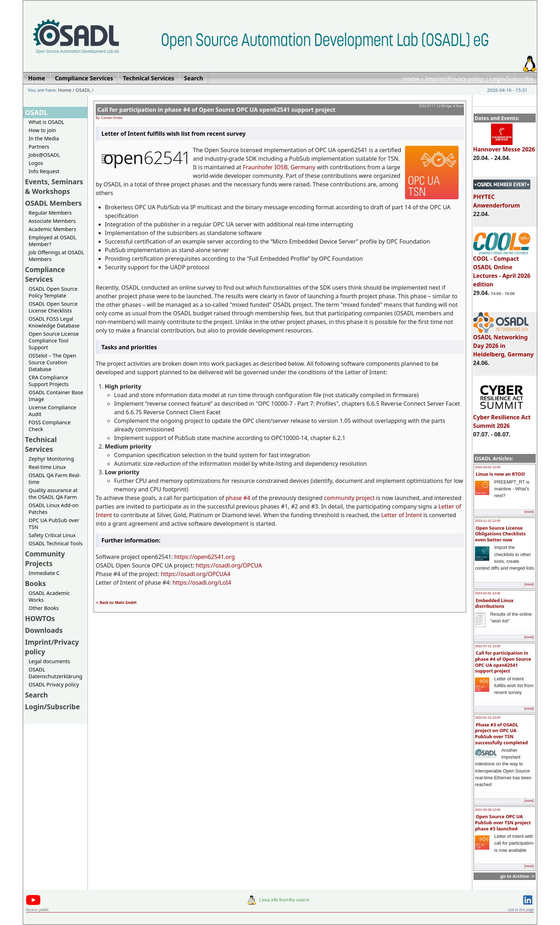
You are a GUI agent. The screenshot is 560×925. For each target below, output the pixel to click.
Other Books (44, 608)
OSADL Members (53, 203)
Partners (39, 147)
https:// (184, 557)
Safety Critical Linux (52, 535)
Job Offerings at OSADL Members (56, 256)
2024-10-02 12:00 (488, 467)
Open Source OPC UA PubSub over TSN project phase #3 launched (503, 822)
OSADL (83, 90)
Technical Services (41, 444)
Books (35, 583)
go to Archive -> (517, 876)
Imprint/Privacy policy (455, 79)
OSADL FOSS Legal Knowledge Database (54, 322)
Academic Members (52, 229)
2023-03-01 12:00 (488, 593)
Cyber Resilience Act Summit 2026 (502, 418)
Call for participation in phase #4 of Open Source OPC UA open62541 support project (503, 662)
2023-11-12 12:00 (488, 521)
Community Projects (45, 559)
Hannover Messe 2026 (504, 146)
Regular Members (50, 213)
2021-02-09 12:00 (488, 810)
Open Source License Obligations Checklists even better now (500, 534)
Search (36, 695)
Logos (36, 163)
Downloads (44, 630)
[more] (529, 512)
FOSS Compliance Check (50, 426)
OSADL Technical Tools (56, 543)
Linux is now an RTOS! (500, 474)
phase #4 (238, 498)
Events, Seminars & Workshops (54, 186)
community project (349, 498)
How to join (42, 130)
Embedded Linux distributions (494, 603)
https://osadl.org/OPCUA (229, 565)
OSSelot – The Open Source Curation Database (52, 362)
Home (411, 79)
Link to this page (521, 910)
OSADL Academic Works (49, 596)
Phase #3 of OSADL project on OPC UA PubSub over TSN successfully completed (501, 734)
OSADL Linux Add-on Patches (54, 509)
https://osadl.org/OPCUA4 (196, 574)
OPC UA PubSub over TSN (54, 524)
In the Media (44, 138)
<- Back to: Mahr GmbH (116, 602)
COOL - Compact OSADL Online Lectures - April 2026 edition (502, 268)
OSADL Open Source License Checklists (53, 307)
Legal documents (49, 661)
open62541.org (214, 557)
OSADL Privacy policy (54, 684)
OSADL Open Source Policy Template (53, 292)
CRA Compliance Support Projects (49, 381)
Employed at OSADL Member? (52, 241)
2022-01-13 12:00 (488, 717)
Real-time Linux (47, 467)
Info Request (44, 171)
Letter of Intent (401, 515)
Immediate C (44, 573)
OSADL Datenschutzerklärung (55, 673)
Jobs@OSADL (44, 155)
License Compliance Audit (52, 411)
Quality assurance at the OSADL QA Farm (53, 494)
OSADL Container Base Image (56, 396)
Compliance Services (45, 274)
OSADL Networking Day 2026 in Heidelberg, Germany (504, 342)
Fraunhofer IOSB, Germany (279, 167)
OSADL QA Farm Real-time (55, 479)
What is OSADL (46, 122)
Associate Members (52, 221)
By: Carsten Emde (109, 118)
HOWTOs (40, 618)
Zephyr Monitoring (51, 459)
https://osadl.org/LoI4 (202, 582)
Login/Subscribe (512, 79)
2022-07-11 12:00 (488, 646)
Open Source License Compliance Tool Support (54, 341)
